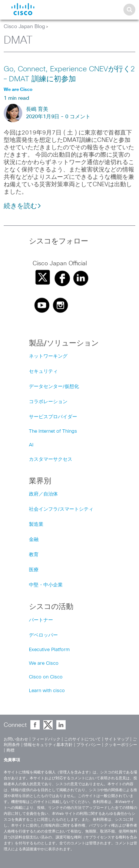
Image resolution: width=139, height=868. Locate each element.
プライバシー (89, 745)
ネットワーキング (48, 356)
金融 (34, 540)
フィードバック (46, 739)
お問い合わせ (16, 739)
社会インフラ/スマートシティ (61, 509)
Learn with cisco (47, 691)
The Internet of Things (53, 431)
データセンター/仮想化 (54, 387)
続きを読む (23, 206)
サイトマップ (117, 739)
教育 (34, 555)
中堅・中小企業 (46, 585)
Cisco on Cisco (46, 677)
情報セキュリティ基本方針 (48, 745)
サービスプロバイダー (53, 417)
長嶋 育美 (37, 109)
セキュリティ (43, 372)
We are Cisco (44, 663)
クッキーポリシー (121, 745)
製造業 (36, 525)
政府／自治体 (43, 494)
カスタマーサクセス (51, 459)
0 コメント (78, 117)
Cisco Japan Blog (24, 27)
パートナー (41, 620)
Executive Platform (49, 650)
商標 (10, 750)
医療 (34, 570)
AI (31, 445)
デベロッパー (43, 635)
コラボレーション (48, 402)
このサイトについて (82, 739)
